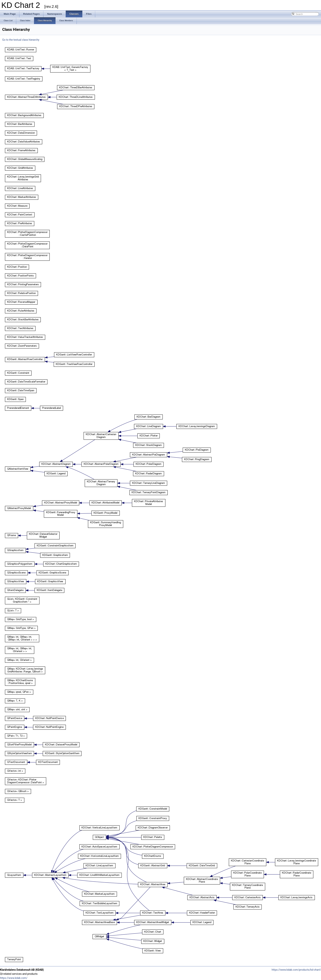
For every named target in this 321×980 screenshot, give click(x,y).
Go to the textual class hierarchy (21, 40)
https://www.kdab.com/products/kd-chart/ (296, 970)
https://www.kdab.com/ (14, 978)
